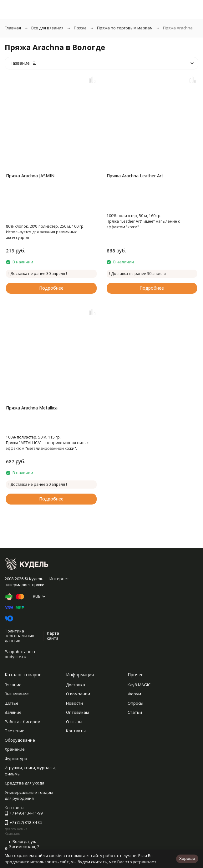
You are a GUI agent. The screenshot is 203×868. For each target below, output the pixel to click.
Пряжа (80, 28)
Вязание (13, 685)
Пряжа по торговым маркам (125, 28)
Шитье (12, 703)
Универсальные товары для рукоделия (29, 795)
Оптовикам (77, 712)
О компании (78, 694)
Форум (134, 694)
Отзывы (74, 722)
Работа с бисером (23, 722)
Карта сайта (53, 636)
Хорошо (187, 858)
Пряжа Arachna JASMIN (30, 176)
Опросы (135, 703)
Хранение (15, 749)
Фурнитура (16, 759)
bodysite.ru (15, 657)
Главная (13, 28)
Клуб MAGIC (139, 685)
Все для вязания (47, 28)
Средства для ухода (25, 783)
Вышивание (17, 694)
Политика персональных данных (19, 636)
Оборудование (20, 740)
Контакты (76, 731)
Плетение (15, 731)
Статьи (135, 712)
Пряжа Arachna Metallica (32, 408)
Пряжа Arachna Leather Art (135, 176)
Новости (74, 703)
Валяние (13, 712)
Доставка (76, 685)
